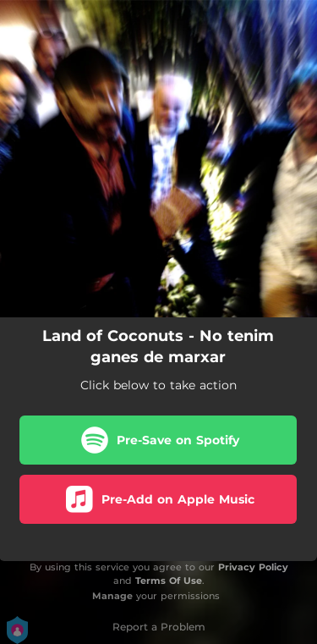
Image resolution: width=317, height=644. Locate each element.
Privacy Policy (253, 567)
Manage (112, 596)
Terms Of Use (169, 581)
